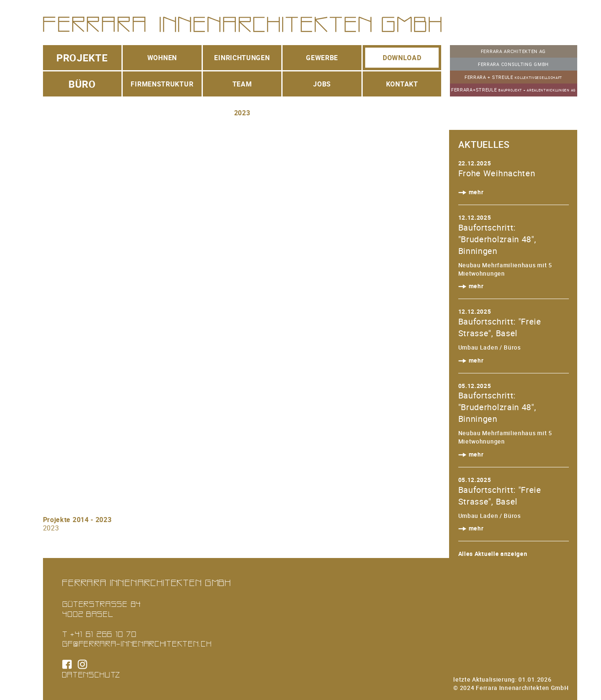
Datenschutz (91, 674)
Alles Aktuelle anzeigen (493, 554)
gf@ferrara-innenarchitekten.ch (137, 643)
